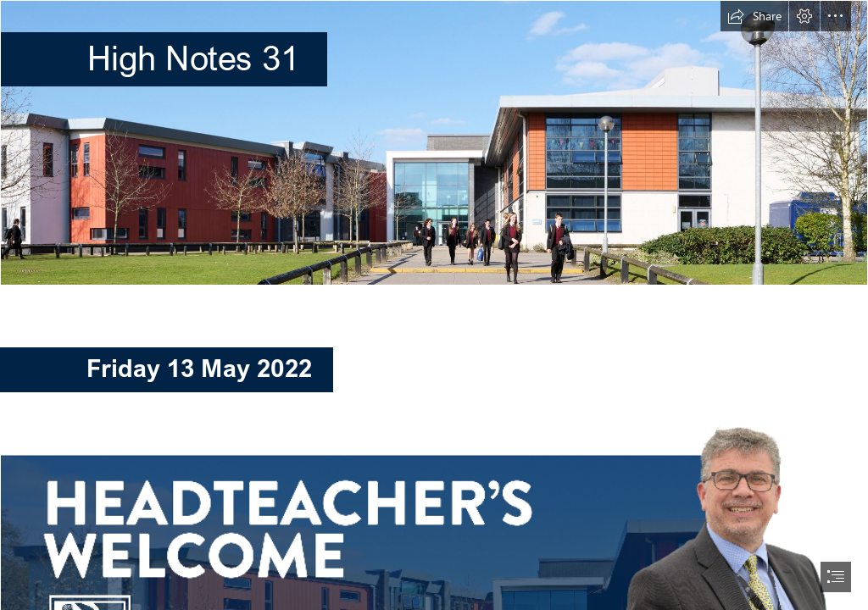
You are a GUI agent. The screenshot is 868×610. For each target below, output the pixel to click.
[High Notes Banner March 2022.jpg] (434, 143)
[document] (434, 305)
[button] (754, 16)
